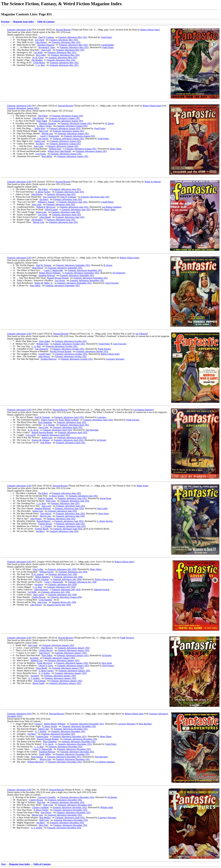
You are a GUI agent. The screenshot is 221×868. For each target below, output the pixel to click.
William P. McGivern (46, 207)
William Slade (107, 807)
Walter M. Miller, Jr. (44, 283)
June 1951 (67, 189)
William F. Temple (46, 202)
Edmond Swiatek (102, 590)
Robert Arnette (48, 420)
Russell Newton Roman (58, 278)
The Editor (43, 116)
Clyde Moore (39, 63)
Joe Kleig (34, 658)
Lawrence (102, 417)
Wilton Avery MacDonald (59, 151)
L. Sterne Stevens (105, 521)
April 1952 (69, 417)
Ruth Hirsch (38, 268)
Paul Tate (41, 802)
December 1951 (87, 724)
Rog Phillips (45, 818)
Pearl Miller (47, 156)
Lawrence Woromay (115, 359)
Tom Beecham (92, 430)
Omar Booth (45, 217)
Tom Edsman (40, 681)
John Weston (41, 42)
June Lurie (46, 50)
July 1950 (62, 569)
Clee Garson (43, 139)
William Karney (47, 572)
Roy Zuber (41, 55)
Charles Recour (45, 524)
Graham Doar (42, 736)
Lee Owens (41, 154)
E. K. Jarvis (33, 430)
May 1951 (73, 37)
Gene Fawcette (112, 283)
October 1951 (71, 341)
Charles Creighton (40, 807)
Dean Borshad (145, 724)
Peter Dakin (42, 121)
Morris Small (38, 683)
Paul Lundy (102, 508)
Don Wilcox (46, 514)
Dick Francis (108, 666)
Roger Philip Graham (68, 420)
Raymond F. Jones (47, 47)
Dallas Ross (40, 128)
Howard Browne (63, 30)
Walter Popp (142, 486)
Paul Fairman (37, 757)
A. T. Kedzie (49, 425)
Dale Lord (43, 131)
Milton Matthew (43, 577)
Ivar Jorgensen (50, 197)
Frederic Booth (42, 529)
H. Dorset (110, 123)
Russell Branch (43, 521)
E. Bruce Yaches (44, 126)
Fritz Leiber (38, 569)
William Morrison (35, 762)
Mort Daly (44, 825)
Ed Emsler (102, 440)
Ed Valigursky (119, 273)
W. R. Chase (38, 57)
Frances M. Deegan (41, 440)
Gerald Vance (45, 354)
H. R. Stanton (38, 574)
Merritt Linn (47, 134)
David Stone (106, 498)
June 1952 (67, 493)
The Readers (37, 60)
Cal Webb (38, 52)
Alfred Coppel (51, 210)
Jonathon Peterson (47, 275)
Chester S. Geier (46, 666)
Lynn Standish (45, 600)
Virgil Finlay (106, 37)
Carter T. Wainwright (50, 136)
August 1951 (23, 108)
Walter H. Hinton (152, 182)
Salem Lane (40, 141)
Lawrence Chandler (47, 797)
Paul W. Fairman (46, 37)
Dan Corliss (39, 595)
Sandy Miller (45, 754)
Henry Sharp (116, 149)
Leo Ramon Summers (112, 207)
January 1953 (58, 645)
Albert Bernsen (41, 590)
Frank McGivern (45, 663)
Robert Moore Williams (50, 273)
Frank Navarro (104, 349)
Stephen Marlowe (49, 359)
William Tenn (55, 149)
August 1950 (66, 597)
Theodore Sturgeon (46, 45)
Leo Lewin (31, 435)
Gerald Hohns (108, 45)
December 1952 (77, 797)
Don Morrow (47, 648)
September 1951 (73, 265)
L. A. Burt (40, 65)
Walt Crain (51, 501)
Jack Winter (46, 443)
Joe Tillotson (141, 334)
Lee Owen (40, 40)
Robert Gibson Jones (150, 30)
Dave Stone (104, 514)
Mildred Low (37, 660)
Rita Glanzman (45, 422)
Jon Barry (40, 144)
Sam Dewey (45, 653)
